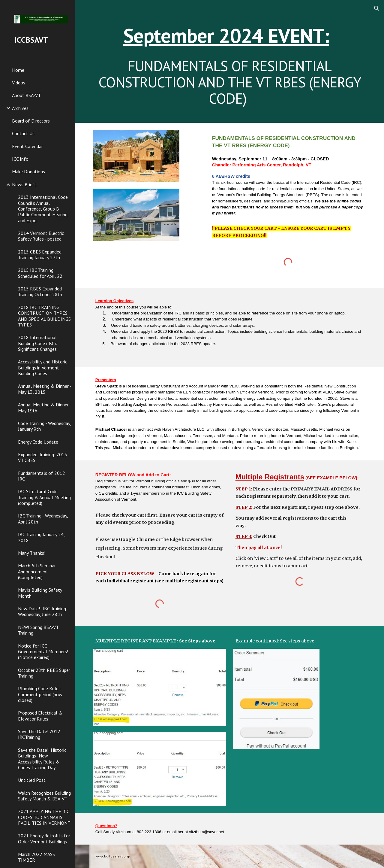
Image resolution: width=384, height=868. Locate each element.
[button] (377, 8)
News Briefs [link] (24, 184)
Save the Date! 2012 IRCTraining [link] (39, 734)
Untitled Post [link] (32, 780)
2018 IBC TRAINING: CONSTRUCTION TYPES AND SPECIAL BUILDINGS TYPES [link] (44, 316)
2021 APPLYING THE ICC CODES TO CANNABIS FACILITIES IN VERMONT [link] (44, 817)
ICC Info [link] (20, 159)
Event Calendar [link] (27, 146)
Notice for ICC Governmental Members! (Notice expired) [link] (43, 652)
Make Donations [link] (28, 171)
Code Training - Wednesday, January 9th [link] (44, 426)
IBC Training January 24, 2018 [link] (41, 537)
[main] (230, 61)
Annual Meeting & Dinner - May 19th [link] (45, 407)
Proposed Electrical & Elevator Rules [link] (40, 716)
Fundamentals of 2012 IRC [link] (42, 476)
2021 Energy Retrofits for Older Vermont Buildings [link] (44, 838)
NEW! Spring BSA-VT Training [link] (38, 630)
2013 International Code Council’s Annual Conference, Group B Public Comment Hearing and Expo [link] (43, 209)
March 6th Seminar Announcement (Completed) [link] (37, 571)
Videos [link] (19, 83)
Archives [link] (20, 108)
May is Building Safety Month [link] (40, 593)
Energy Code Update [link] (38, 442)
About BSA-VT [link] (26, 95)
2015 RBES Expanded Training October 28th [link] (40, 291)
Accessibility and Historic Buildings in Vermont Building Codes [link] (43, 367)
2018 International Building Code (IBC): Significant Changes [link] (37, 343)
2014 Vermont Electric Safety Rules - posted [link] (41, 236)
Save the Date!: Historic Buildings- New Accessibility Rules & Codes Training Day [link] (42, 759)
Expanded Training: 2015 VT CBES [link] (43, 457)
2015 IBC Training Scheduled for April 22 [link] (40, 273)
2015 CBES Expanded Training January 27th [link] (40, 255)
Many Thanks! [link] (32, 553)
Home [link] (18, 70)
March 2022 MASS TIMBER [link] (36, 857)
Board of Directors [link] (31, 121)
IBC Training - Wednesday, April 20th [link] (43, 519)
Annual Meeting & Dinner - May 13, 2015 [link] (45, 389)
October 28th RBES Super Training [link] (44, 673)
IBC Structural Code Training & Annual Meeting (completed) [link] (44, 497)
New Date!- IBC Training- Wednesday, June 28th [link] (43, 611)
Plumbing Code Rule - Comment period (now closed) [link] (40, 694)
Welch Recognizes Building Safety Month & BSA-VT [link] (44, 796)
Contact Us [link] (23, 133)
